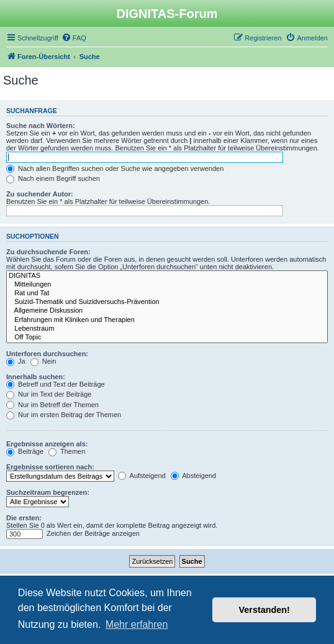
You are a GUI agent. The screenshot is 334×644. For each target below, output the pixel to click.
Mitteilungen (167, 285)
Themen (67, 451)
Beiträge (25, 451)
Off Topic (167, 338)
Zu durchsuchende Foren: (48, 252)
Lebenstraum (167, 329)
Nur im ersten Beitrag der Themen (64, 415)
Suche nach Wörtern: (41, 126)
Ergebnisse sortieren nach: (50, 467)
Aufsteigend (142, 476)
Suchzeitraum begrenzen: (48, 492)
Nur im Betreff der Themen (52, 405)
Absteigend (194, 476)
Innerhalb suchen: (36, 377)
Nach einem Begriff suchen (53, 178)
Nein (43, 361)
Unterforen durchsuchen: (47, 354)
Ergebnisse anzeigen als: (47, 444)
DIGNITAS (167, 276)
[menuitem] (74, 38)
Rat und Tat (167, 293)
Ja (16, 361)
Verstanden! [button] (264, 610)
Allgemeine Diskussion (167, 311)
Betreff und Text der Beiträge (56, 384)
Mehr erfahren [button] (137, 624)
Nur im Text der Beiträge (49, 394)
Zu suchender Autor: (40, 194)
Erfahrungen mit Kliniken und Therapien (167, 320)
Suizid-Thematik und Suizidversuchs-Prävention (167, 302)
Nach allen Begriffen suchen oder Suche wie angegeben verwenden (115, 168)
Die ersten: (24, 518)
